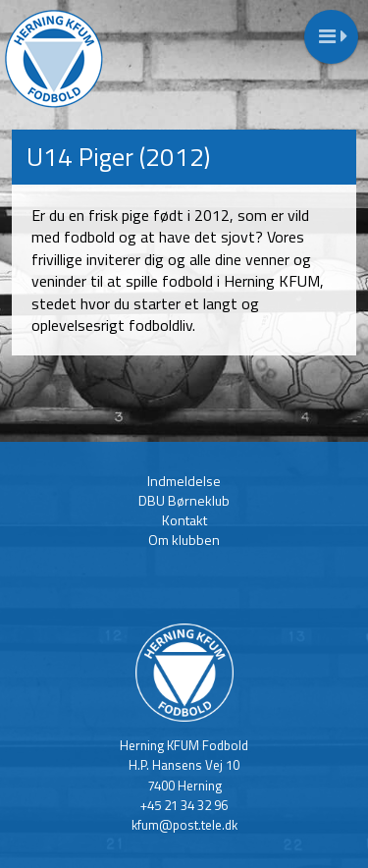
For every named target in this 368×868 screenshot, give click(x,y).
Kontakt (184, 520)
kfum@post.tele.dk (184, 825)
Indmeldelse (184, 481)
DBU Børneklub (184, 500)
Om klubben (184, 540)
